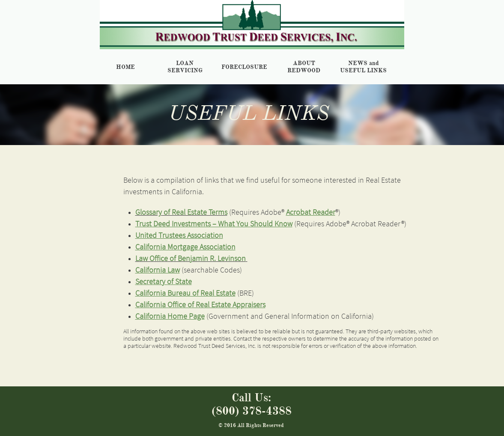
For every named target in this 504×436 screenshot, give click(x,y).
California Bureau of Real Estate (185, 293)
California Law (158, 270)
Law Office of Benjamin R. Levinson (191, 258)
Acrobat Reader (311, 212)
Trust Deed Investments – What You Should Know (214, 224)
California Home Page (170, 316)
